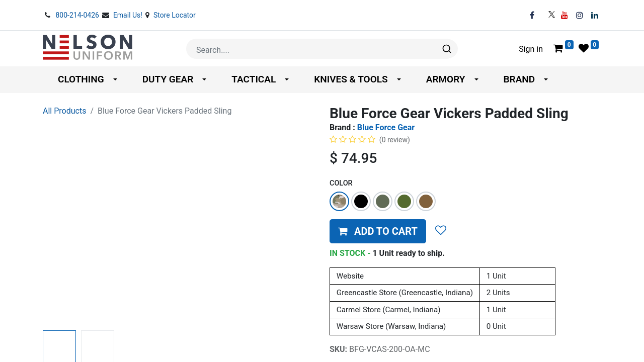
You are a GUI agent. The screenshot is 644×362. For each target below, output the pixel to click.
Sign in (531, 49)
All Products (64, 111)
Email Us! (129, 15)
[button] (378, 231)
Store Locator (175, 15)
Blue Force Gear (386, 127)
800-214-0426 (78, 15)
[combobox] (322, 49)
